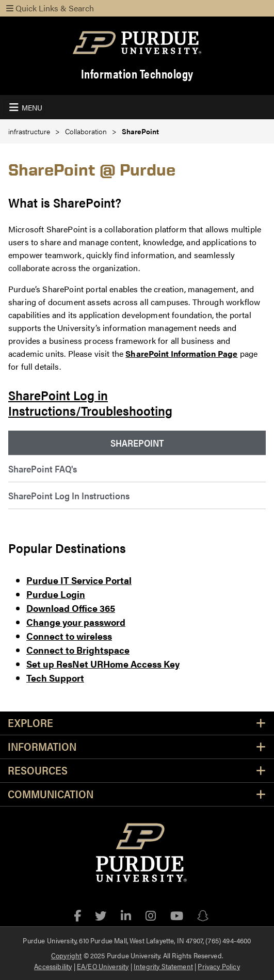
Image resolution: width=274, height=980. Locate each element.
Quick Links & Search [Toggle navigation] (50, 8)
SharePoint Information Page (181, 353)
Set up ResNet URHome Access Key (103, 664)
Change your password (76, 622)
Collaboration (86, 131)
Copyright (66, 955)
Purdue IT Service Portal (79, 580)
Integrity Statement (163, 966)
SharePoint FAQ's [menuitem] (43, 469)
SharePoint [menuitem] (137, 443)
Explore (30, 723)
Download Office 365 (71, 608)
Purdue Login (56, 594)
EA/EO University (103, 966)
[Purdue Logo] (137, 43)
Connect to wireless (69, 636)
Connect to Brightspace (78, 650)
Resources (38, 771)
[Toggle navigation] (24, 107)
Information (42, 747)
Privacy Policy (219, 966)
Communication (51, 794)
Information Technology (137, 74)
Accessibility (53, 966)
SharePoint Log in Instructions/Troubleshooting (90, 402)
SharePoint (140, 131)
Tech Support (55, 678)
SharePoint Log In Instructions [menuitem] (69, 495)
